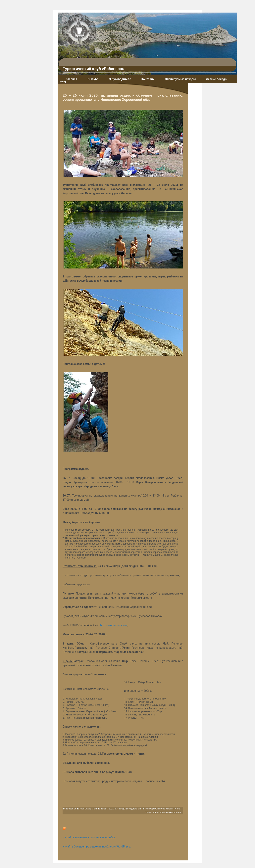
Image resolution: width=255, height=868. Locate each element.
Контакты (148, 79)
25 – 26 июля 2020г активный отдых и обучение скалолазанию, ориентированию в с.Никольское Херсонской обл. (123, 97)
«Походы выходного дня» (130, 809)
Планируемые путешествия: (159, 809)
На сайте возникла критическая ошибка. (89, 837)
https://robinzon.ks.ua (114, 625)
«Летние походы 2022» (103, 809)
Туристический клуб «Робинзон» (93, 69)
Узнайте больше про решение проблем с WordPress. (97, 846)
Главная (71, 79)
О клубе (93, 79)
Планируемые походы (180, 79)
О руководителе (120, 79)
